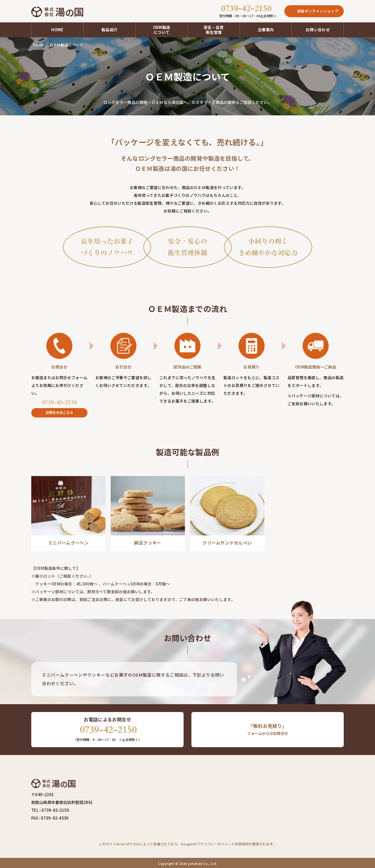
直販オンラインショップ (318, 10)
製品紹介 (110, 29)
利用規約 (242, 843)
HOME (57, 29)
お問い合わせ (318, 29)
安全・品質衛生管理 (214, 28)
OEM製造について (162, 28)
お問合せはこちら (60, 411)
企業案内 (266, 29)
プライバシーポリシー (214, 843)
